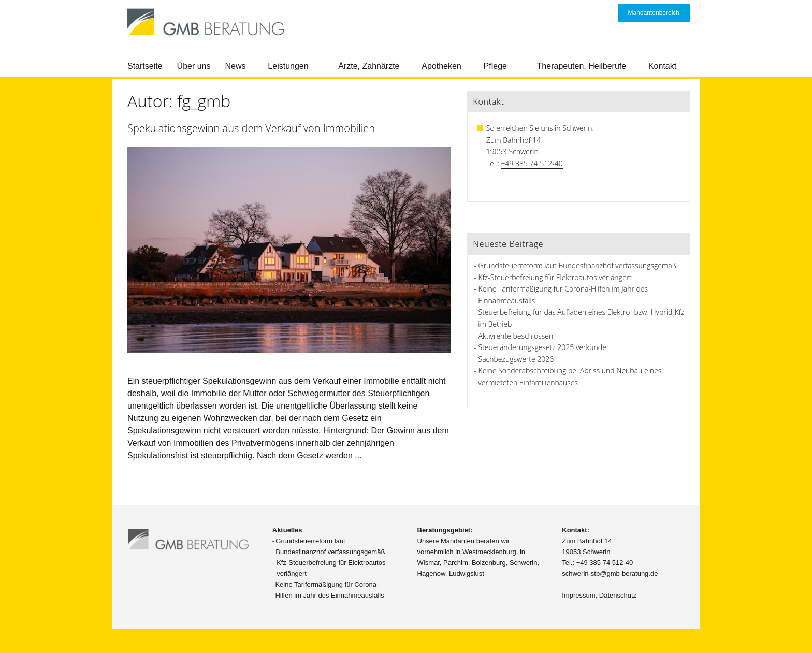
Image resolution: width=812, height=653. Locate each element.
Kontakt (662, 66)
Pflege (495, 66)
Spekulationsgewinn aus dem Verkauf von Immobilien (251, 128)
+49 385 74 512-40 (532, 163)
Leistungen (288, 66)
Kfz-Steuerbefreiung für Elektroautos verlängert (555, 277)
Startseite (145, 66)
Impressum (578, 595)
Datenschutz (618, 595)
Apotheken (441, 66)
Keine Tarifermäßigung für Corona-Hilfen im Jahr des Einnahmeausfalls (329, 590)
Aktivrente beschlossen (516, 336)
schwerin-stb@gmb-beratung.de (610, 574)
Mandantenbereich (654, 13)
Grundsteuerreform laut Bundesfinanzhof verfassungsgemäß (577, 265)
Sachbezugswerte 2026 (516, 359)
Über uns (194, 66)
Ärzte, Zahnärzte (369, 66)
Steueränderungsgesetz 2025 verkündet (544, 347)
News (236, 66)
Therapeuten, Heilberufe (582, 66)
